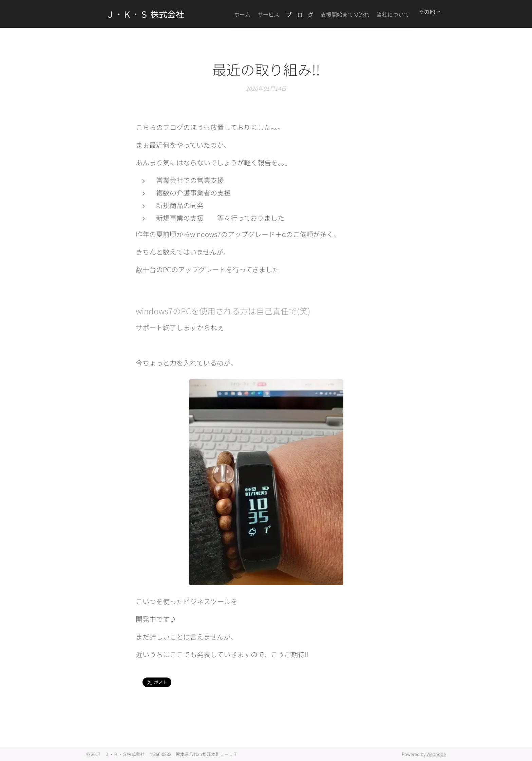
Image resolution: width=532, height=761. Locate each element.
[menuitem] (264, 14)
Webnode (436, 754)
